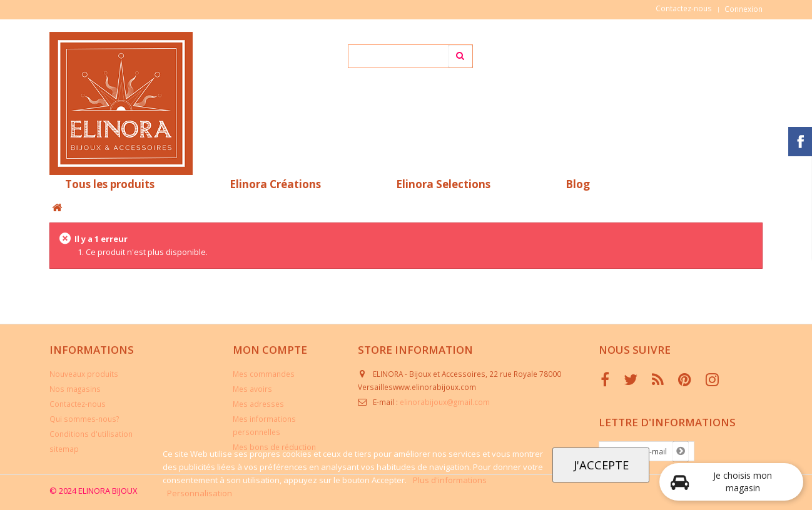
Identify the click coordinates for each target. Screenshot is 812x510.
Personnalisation (200, 493)
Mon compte (270, 350)
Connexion (743, 9)
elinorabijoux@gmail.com (445, 402)
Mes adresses (258, 404)
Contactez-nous (684, 8)
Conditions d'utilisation (91, 434)
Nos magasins (75, 389)
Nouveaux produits (84, 374)
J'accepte (601, 465)
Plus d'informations (450, 480)
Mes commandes (264, 374)
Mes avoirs (252, 389)
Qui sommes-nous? (84, 419)
